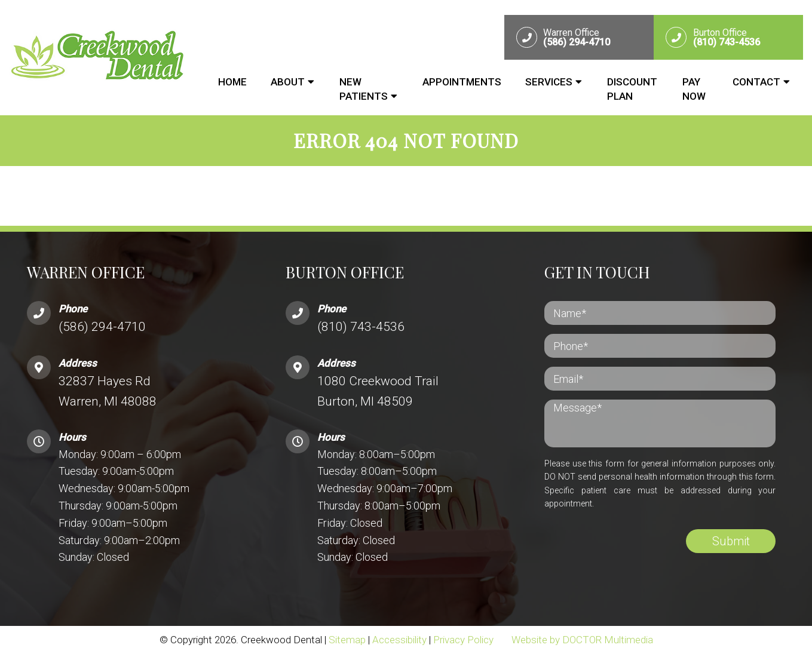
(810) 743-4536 (361, 327)
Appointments (462, 82)
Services (549, 82)
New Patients (364, 89)
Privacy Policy (463, 640)
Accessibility (399, 640)
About (288, 82)
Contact (756, 82)
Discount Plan (632, 89)
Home (232, 82)
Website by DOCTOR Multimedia (582, 640)
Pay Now (694, 89)
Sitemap (347, 640)
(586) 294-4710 (102, 327)
